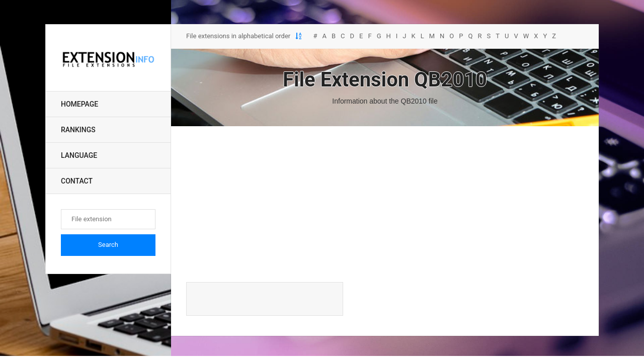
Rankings (78, 130)
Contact (77, 181)
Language (79, 155)
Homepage (79, 104)
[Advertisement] (385, 204)
